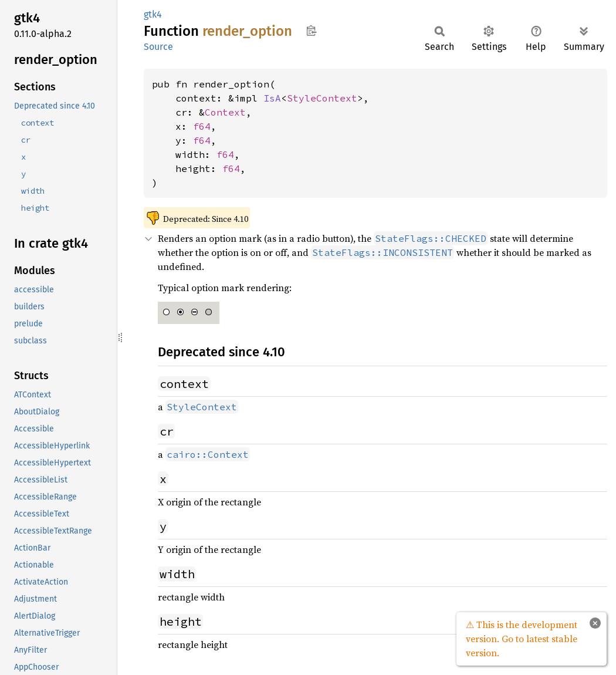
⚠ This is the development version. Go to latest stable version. (522, 639)
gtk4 (153, 14)
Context (225, 112)
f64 (202, 126)
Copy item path (311, 31)
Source (158, 47)
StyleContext (322, 98)
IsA (272, 98)
